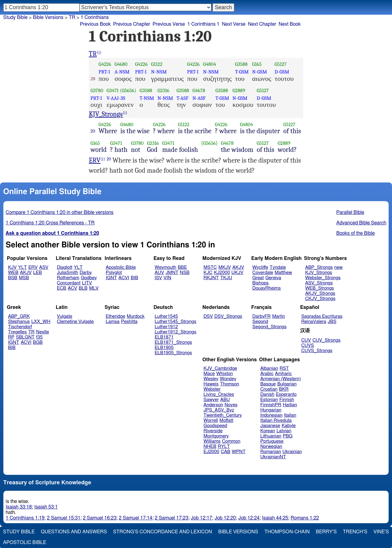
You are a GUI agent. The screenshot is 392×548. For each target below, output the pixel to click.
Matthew (283, 273)
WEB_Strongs (319, 288)
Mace (209, 374)
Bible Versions (48, 17)
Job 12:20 (225, 518)
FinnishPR (271, 405)
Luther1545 (166, 316)
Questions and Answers (74, 532)
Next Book (290, 24)
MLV (94, 288)
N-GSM (260, 72)
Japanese (270, 426)
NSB (185, 273)
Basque (268, 384)
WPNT (239, 452)
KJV (12, 267)
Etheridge (115, 316)
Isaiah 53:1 (46, 507)
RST (284, 368)
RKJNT (211, 278)
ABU (225, 400)
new (339, 267)
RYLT (224, 447)
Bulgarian (287, 384)
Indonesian (271, 415)
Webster (212, 389)
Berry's (326, 532)
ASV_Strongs (319, 283)
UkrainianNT (273, 457)
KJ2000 (222, 273)
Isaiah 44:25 (275, 518)
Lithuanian (271, 436)
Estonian (269, 400)
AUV (159, 273)
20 (93, 131)
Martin (279, 316)
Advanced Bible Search (361, 223)
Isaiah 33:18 (19, 507)
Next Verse (234, 24)
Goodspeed (215, 426)
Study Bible (15, 17)
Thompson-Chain (287, 532)
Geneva (273, 278)
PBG (288, 436)
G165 (257, 64)
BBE (183, 267)
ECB (62, 288)
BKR (284, 389)
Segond (260, 322)
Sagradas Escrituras (322, 316)
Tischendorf (20, 327)
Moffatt (226, 420)
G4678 (199, 90)
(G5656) (128, 90)
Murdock (136, 316)
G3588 (241, 64)
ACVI (124, 278)
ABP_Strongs (319, 267)
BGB (38, 342)
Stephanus (19, 322)
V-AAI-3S (116, 98)
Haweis (211, 384)
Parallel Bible (350, 212)
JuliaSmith (68, 273)
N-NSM (159, 72)
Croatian (269, 389)
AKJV (26, 273)
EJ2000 (211, 452)
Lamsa (113, 322)
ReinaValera (314, 322)
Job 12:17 (202, 518)
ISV (158, 278)
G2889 (239, 90)
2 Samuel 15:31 (64, 518)
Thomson (230, 384)
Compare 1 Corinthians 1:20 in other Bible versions (60, 212)
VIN (167, 278)
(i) (99, 53)
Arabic (267, 374)
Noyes (231, 405)
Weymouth (166, 267)
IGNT (111, 278)
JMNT (172, 273)
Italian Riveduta (276, 420)
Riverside (213, 431)
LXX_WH (41, 322)
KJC (208, 273)
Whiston (224, 374)
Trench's (355, 532)
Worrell (211, 420)
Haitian (290, 405)
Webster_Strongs (323, 278)
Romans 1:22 (305, 518)
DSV (208, 316)
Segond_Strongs (269, 327)
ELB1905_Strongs (173, 353)
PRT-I (104, 72)
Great (258, 278)
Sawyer (211, 400)
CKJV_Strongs (320, 299)
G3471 (113, 90)
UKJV (237, 273)
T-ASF (182, 98)
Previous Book (95, 24)
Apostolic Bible (25, 542)
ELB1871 (164, 337)
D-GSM (282, 72)
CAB (226, 452)
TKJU (226, 278)
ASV (44, 267)
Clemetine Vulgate (75, 322)
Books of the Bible (356, 233)
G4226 (105, 64)
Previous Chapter (132, 24)
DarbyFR (262, 316)
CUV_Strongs (326, 340)
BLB (83, 288)
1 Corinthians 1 (204, 24)
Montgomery (216, 436)
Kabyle (289, 426)
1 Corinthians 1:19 (25, 518)
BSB (13, 278)
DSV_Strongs (228, 316)
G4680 (121, 64)
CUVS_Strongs (317, 351)
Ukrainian (292, 452)
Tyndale (278, 267)
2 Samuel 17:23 (172, 518)
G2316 (163, 90)
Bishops (260, 283)
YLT (22, 267)
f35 (39, 337)
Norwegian (271, 447)
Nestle (43, 332)
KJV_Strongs (106, 114)
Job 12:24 (249, 518)
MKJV (225, 267)
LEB (37, 273)
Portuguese (272, 441)
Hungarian (271, 410)
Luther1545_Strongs (175, 322)
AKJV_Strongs (320, 293)
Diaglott (65, 267)
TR (93, 54)
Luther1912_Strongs (175, 332)
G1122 (157, 64)
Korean (268, 431)
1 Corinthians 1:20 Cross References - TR (50, 223)
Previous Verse (169, 24)
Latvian (284, 431)
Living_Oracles (219, 394)
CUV (306, 340)
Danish (267, 394)
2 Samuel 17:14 (136, 518)
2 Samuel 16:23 (100, 518)
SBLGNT (25, 337)
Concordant (69, 283)
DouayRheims (267, 288)
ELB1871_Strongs (173, 342)
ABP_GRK (19, 316)
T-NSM (147, 98)
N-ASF (199, 98)
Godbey (89, 278)
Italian (290, 415)
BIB (134, 278)
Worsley (228, 379)
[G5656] (210, 143)
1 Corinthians (95, 17)
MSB (24, 278)
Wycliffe (260, 267)
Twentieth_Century (223, 415)
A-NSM (122, 72)
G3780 (97, 90)
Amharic (283, 374)
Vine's (381, 532)
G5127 (281, 64)
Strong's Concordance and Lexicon (162, 532)
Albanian (269, 368)
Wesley (211, 379)
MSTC (210, 267)
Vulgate (65, 316)
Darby (86, 273)
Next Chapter (262, 24)
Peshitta (129, 322)
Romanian (271, 452)
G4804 (209, 64)
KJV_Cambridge (221, 368)
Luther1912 (166, 327)
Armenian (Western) (281, 379)
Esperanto (286, 394)
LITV (87, 283)
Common (231, 441)
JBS (332, 322)
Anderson (213, 405)
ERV (95, 160)
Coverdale (263, 273)
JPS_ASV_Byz (219, 410)
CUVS (308, 345)
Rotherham (68, 278)
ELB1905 (164, 348)
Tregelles (17, 332)
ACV (72, 288)
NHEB (210, 447)
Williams (212, 441)
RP (11, 337)
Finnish (287, 400)
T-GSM (242, 72)
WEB (13, 273)
